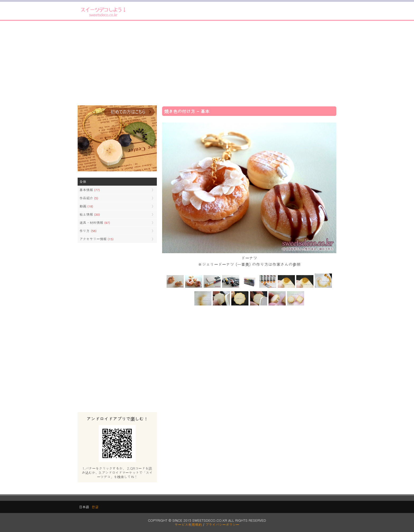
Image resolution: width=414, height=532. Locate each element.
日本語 (84, 507)
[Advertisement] (207, 63)
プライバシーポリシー (222, 524)
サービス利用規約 (188, 524)
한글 (95, 507)
